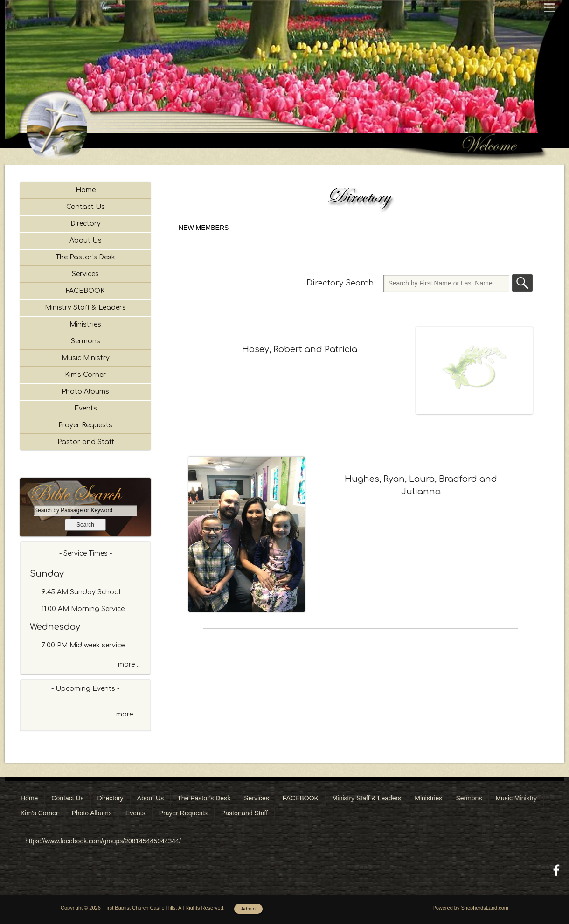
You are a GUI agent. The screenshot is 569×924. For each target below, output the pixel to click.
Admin (248, 909)
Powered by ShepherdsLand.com (470, 908)
